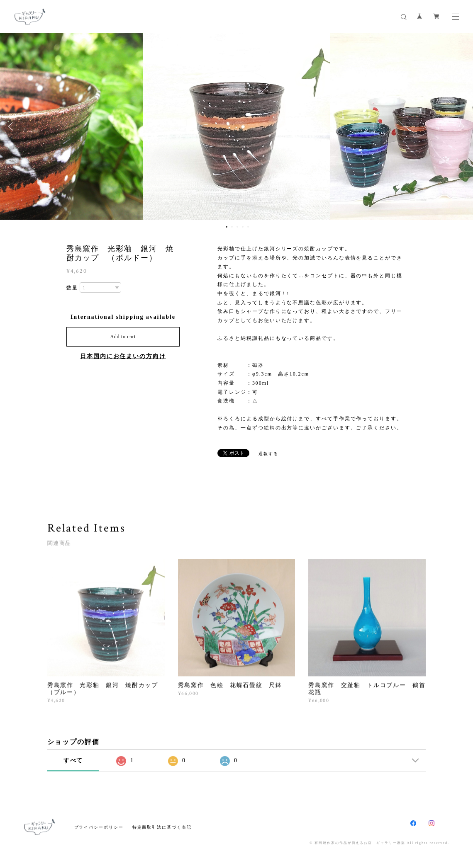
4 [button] (243, 227)
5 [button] (248, 227)
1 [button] (227, 227)
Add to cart (123, 337)
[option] (236, 126)
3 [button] (237, 227)
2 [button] (232, 227)
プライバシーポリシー (99, 827)
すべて (73, 760)
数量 (72, 288)
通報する (268, 454)
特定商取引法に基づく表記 (162, 827)
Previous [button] (12, 126)
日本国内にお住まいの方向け (123, 356)
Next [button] (461, 126)
